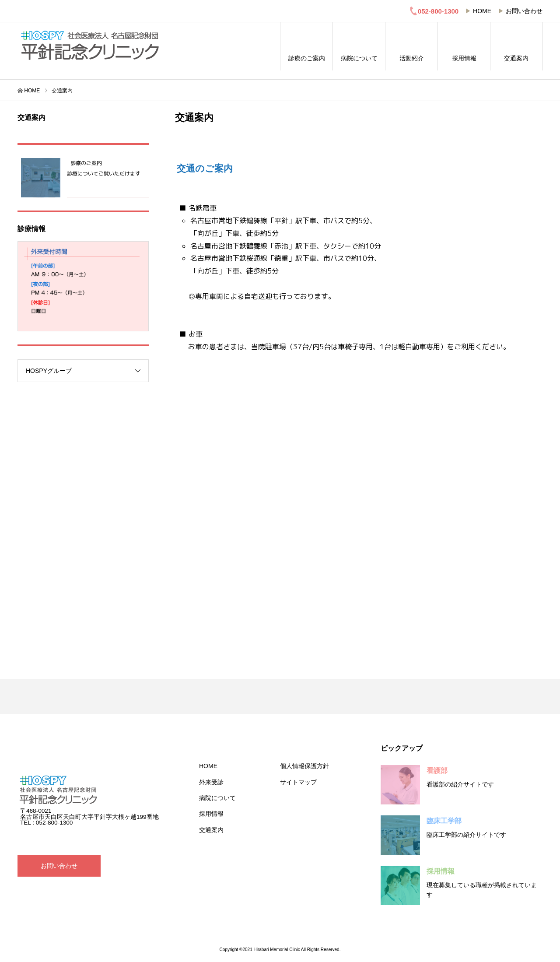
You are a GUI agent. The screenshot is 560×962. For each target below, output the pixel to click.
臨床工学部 (444, 821)
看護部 (437, 771)
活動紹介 (411, 46)
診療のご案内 (306, 46)
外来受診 (211, 782)
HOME (482, 11)
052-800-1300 (434, 11)
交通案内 (516, 46)
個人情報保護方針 (304, 766)
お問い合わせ (524, 11)
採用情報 (464, 46)
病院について (359, 46)
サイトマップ (298, 782)
